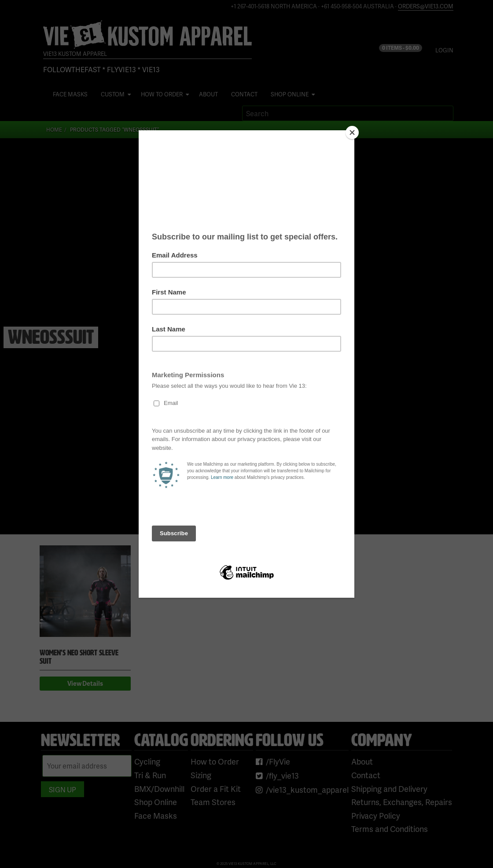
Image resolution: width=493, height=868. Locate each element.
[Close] (352, 132)
